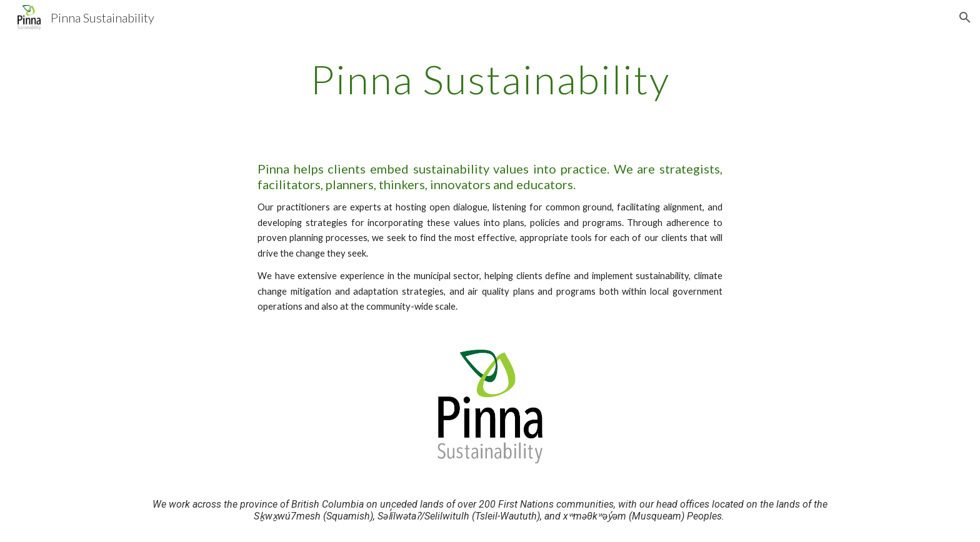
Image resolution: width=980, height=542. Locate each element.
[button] (965, 17)
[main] (490, 79)
